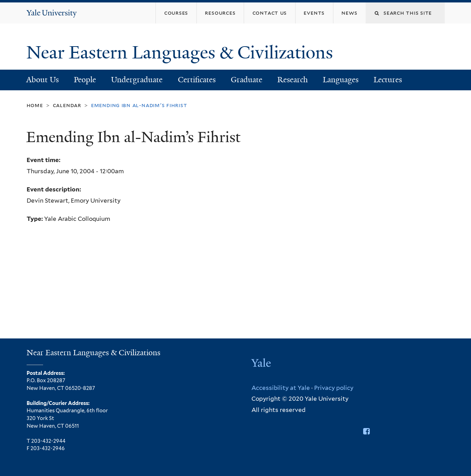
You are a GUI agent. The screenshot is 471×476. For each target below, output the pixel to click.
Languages (341, 80)
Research (293, 80)
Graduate (247, 80)
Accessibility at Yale (281, 388)
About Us (43, 80)
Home (35, 105)
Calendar (67, 105)
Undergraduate (137, 80)
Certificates (197, 80)
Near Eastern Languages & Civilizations (182, 52)
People (85, 80)
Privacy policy (334, 388)
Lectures (388, 80)
